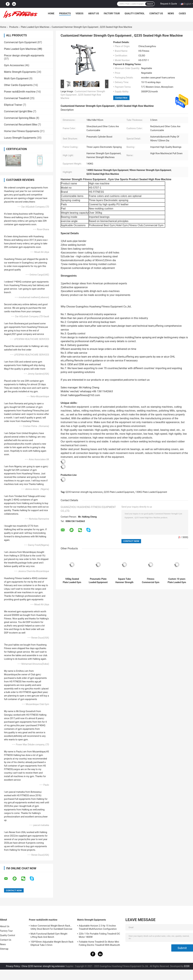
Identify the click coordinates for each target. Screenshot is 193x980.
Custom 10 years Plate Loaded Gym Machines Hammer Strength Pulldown (177, 581)
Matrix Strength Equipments (20, 72)
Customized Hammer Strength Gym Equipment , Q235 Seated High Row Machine (83, 95)
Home (51, 13)
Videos (80, 13)
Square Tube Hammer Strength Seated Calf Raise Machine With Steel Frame (124, 581)
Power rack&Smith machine (20, 92)
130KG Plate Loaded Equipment (151, 492)
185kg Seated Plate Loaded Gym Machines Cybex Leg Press (72, 581)
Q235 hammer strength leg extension (84, 492)
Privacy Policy (13, 966)
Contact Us (156, 13)
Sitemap (4, 949)
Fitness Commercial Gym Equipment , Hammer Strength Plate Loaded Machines (151, 581)
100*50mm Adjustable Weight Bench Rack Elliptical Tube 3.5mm (52, 943)
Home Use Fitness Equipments (22, 131)
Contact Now (121, 98)
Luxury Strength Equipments (20, 138)
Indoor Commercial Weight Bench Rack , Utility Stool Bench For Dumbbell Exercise (51, 927)
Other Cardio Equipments (18, 85)
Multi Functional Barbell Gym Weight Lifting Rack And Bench (49, 935)
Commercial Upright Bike (18, 111)
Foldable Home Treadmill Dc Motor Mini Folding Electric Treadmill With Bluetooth (99, 943)
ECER (187, 966)
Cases (182, 13)
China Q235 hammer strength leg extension (43, 966)
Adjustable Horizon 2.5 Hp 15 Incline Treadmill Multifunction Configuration (98, 927)
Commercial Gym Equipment (20, 42)
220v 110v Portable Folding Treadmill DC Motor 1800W (99, 935)
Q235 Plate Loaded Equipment (119, 492)
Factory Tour (112, 13)
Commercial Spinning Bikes (20, 118)
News (171, 13)
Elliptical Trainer (13, 105)
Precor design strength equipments (24, 55)
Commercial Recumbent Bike (21, 125)
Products (65, 13)
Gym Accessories (14, 65)
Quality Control (135, 13)
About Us (94, 13)
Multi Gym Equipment (16, 78)
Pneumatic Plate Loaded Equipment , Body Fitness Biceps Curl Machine (98, 581)
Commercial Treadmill (17, 98)
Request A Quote (169, 4)
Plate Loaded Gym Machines (35, 27)
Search (150, 4)
